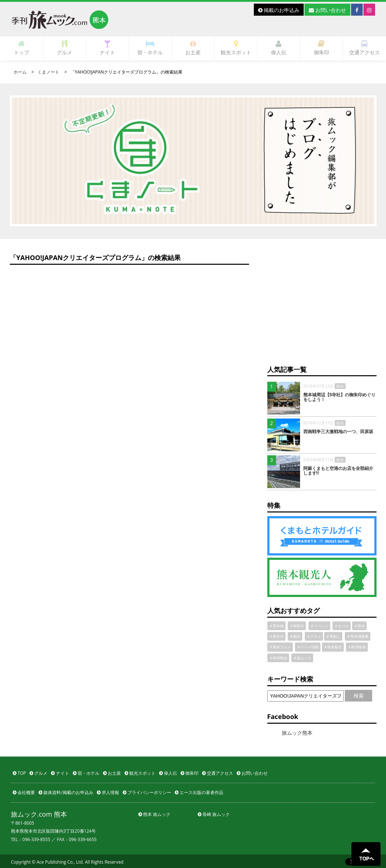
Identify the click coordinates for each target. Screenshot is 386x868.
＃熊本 (359, 626)
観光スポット (236, 48)
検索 (359, 696)
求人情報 (108, 792)
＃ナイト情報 (308, 647)
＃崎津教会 (278, 658)
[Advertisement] (322, 306)
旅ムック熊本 (297, 733)
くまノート (48, 72)
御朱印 (322, 48)
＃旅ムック (302, 658)
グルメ (64, 48)
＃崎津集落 (357, 647)
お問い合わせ (327, 10)
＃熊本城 (276, 626)
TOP (19, 773)
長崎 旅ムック (214, 814)
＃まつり (342, 626)
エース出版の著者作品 (199, 792)
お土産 (193, 48)
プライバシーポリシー (147, 792)
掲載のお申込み (279, 10)
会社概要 (24, 792)
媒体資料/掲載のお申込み (66, 792)
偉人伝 (279, 48)
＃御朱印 (297, 626)
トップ (21, 48)
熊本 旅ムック (154, 814)
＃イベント (319, 626)
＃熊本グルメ (280, 647)
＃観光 (295, 636)
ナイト (107, 48)
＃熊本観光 (333, 647)
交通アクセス (365, 48)
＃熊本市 (276, 636)
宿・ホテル (150, 48)
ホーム (20, 72)
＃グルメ (314, 636)
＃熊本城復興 (358, 636)
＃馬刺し (333, 636)
